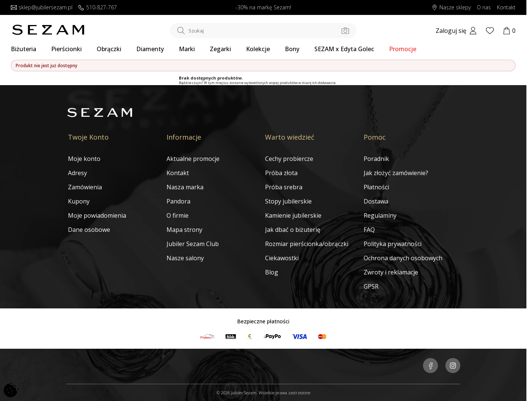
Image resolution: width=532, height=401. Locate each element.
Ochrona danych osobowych (403, 258)
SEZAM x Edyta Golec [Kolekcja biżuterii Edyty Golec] (344, 49)
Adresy (77, 173)
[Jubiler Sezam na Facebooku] (430, 366)
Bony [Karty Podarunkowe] (292, 49)
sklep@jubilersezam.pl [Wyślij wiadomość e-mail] (42, 8)
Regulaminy (380, 215)
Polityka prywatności (393, 244)
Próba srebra (284, 187)
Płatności (376, 187)
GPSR (371, 286)
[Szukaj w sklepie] (263, 31)
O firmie (178, 215)
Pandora (178, 201)
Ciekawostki (282, 258)
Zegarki (220, 49)
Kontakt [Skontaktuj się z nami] (506, 8)
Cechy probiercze (289, 159)
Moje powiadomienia (97, 215)
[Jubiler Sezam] (48, 33)
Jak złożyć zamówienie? (396, 173)
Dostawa (376, 201)
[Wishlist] (490, 31)
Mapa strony (184, 230)
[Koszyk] (509, 31)
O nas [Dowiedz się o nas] (484, 8)
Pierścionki (66, 49)
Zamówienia (85, 187)
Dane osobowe (89, 230)
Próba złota (281, 173)
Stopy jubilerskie (288, 201)
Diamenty (150, 49)
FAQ (369, 230)
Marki (187, 49)
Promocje (403, 49)
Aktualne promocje (193, 159)
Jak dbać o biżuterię (293, 230)
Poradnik (376, 159)
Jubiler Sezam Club (193, 244)
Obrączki (109, 49)
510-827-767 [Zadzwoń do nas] (98, 8)
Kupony (79, 201)
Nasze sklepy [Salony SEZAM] (451, 8)
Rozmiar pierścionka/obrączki (307, 244)
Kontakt (178, 173)
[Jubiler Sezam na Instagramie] (453, 366)
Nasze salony (185, 258)
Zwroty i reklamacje (391, 272)
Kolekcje (258, 49)
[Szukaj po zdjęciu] (345, 31)
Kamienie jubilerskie (293, 215)
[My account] (456, 31)
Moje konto (84, 159)
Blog (272, 272)
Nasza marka (185, 187)
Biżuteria (24, 49)
